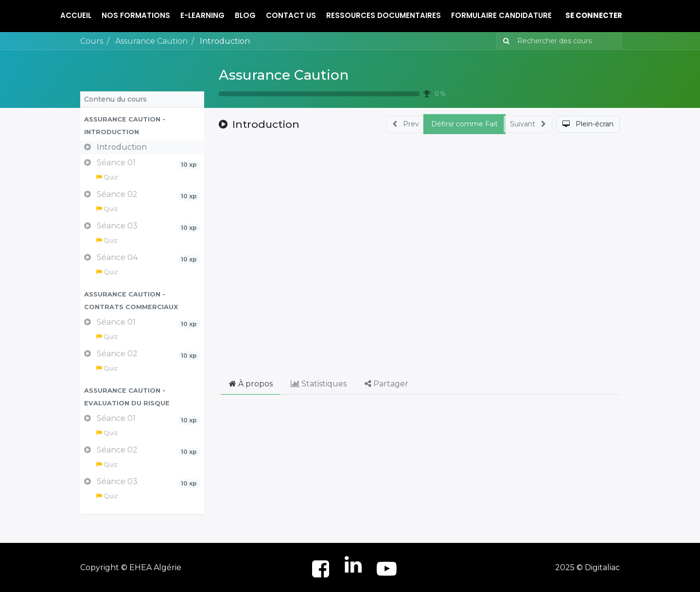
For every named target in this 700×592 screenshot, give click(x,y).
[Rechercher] (504, 41)
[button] (142, 126)
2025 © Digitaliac (587, 567)
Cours (92, 41)
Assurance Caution (284, 75)
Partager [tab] (386, 384)
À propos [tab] (251, 384)
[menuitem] (76, 16)
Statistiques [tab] (319, 384)
